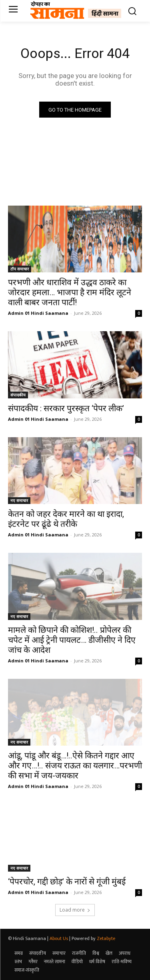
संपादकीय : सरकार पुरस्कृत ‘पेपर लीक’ (66, 408)
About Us (59, 938)
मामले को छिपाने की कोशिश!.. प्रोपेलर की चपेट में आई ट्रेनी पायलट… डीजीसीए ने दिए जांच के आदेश (72, 640)
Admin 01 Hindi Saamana (38, 313)
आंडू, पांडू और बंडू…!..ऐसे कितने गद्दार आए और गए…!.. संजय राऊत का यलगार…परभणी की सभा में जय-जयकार (75, 766)
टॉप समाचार (20, 269)
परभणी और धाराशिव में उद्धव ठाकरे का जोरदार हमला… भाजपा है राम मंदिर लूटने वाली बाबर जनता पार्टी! (70, 292)
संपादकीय (18, 395)
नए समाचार (19, 500)
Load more (75, 910)
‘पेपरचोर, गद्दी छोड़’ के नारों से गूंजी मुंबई (67, 882)
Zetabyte (106, 938)
